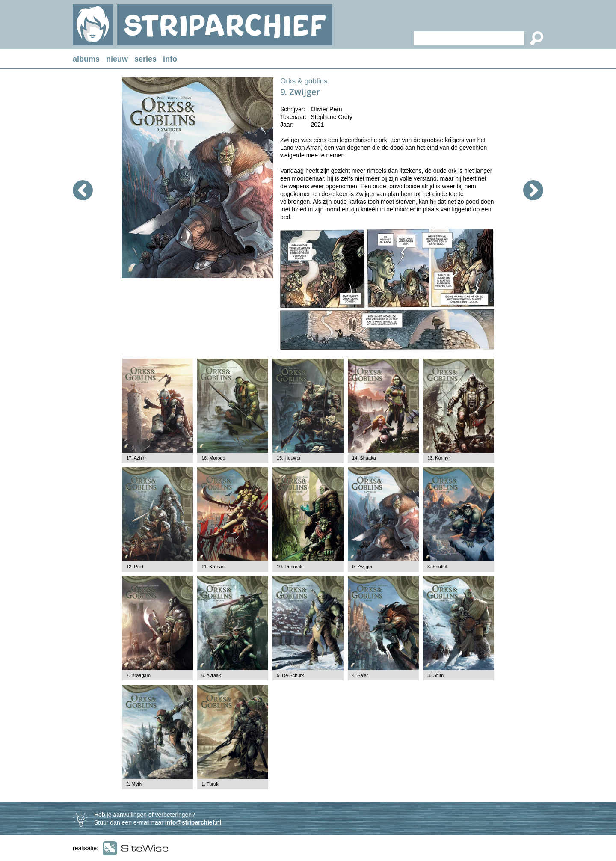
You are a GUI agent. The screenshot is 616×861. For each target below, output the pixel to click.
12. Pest (135, 567)
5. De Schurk (290, 675)
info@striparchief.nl (193, 822)
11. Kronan (213, 567)
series (145, 59)
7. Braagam (138, 675)
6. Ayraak (211, 675)
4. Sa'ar (360, 675)
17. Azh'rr (136, 458)
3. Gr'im (435, 675)
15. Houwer (289, 458)
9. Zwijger (362, 567)
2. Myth (134, 784)
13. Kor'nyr (439, 458)
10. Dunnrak (290, 567)
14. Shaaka (364, 458)
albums (86, 59)
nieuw (117, 59)
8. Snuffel (437, 567)
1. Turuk (210, 784)
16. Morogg (213, 458)
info (170, 59)
